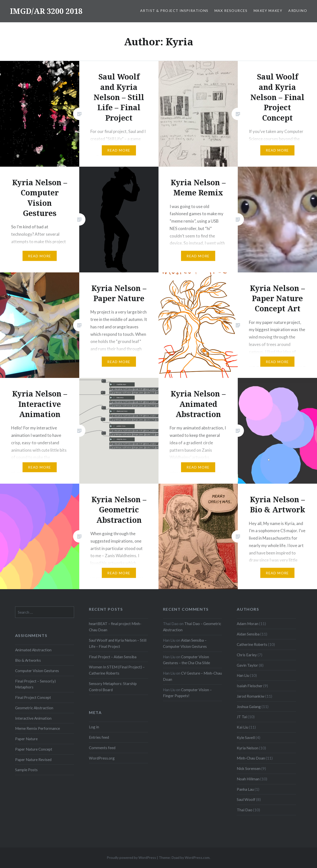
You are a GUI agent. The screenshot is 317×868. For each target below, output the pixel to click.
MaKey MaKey (268, 11)
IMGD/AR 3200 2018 (46, 11)
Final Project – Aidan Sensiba (113, 657)
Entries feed (99, 737)
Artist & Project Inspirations (174, 11)
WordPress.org (102, 758)
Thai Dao (245, 810)
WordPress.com (197, 857)
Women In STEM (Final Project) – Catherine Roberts (117, 670)
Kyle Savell (246, 737)
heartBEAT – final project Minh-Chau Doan (115, 627)
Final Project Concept (33, 697)
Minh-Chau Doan (251, 758)
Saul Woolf (246, 799)
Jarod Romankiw (251, 696)
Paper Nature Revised (33, 760)
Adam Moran (248, 624)
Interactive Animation (33, 718)
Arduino (298, 11)
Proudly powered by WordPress (131, 857)
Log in (94, 727)
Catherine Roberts (252, 644)
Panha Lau (245, 789)
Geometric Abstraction (34, 708)
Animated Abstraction (33, 650)
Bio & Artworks (28, 660)
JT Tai (242, 717)
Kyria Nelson (248, 748)
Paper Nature (26, 739)
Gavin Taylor (247, 665)
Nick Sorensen (249, 768)
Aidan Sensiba (248, 634)
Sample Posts (26, 770)
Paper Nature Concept (34, 749)
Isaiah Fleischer (250, 686)
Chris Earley (247, 655)
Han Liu (243, 675)
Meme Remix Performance (38, 728)
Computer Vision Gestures (37, 671)
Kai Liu (242, 727)
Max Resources (231, 11)
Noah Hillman (248, 779)
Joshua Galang (249, 707)
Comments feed (102, 748)
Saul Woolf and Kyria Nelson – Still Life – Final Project (118, 643)
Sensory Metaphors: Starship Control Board (113, 687)
